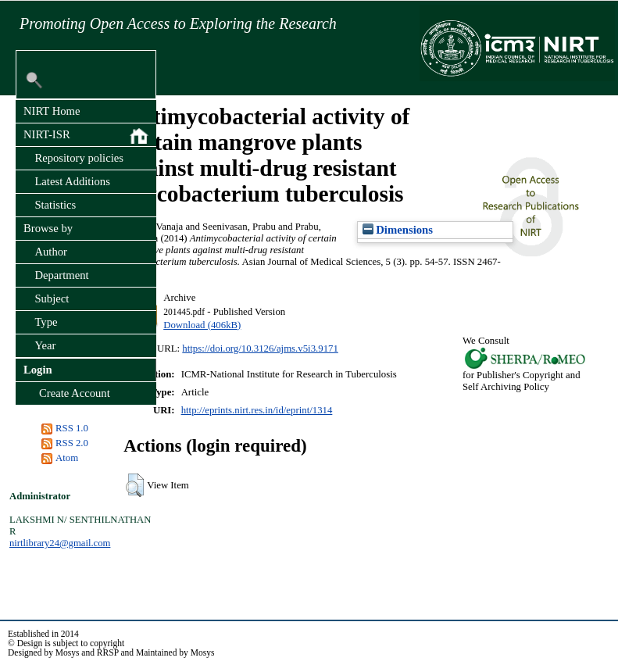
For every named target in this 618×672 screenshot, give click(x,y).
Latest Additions (72, 181)
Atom (67, 458)
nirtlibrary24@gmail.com (60, 543)
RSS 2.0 (72, 443)
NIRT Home (52, 111)
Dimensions (398, 230)
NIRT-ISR (86, 136)
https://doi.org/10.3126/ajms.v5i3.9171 (260, 349)
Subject (52, 298)
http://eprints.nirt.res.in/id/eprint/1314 (257, 410)
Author (51, 252)
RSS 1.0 (72, 428)
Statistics (55, 205)
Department (61, 275)
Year (45, 345)
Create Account (75, 393)
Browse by (48, 228)
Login (38, 370)
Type (46, 322)
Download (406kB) (202, 325)
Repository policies (79, 158)
